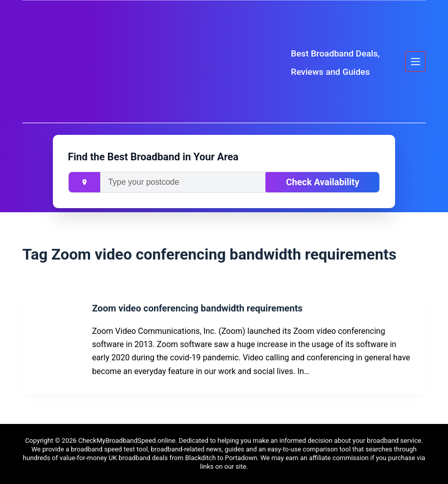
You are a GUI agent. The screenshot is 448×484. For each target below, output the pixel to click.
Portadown (241, 458)
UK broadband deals (138, 458)
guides (235, 449)
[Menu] (415, 62)
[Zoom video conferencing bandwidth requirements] (56, 340)
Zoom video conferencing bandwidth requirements (220, 308)
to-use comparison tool (317, 449)
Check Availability (322, 182)
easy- (275, 449)
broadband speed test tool (109, 449)
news (214, 449)
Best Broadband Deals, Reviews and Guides (334, 62)
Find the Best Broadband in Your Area (154, 157)
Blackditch (200, 458)
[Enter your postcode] (183, 182)
